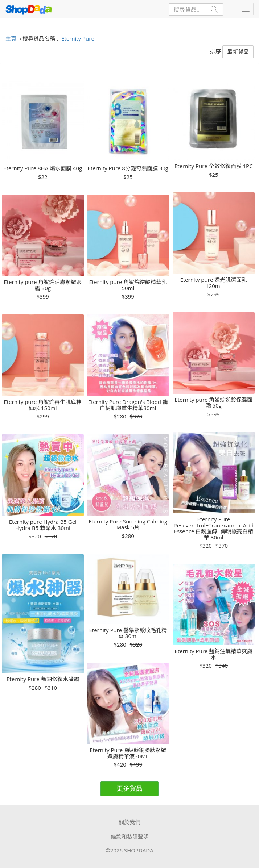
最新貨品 (238, 51)
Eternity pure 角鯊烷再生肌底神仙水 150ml (43, 405)
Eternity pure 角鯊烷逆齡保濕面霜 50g (213, 403)
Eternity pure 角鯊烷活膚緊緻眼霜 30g (43, 285)
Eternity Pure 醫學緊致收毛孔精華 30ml (128, 633)
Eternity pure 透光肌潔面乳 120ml (213, 283)
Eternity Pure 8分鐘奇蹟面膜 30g (128, 168)
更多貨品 (129, 788)
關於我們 (129, 822)
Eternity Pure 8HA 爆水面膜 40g (43, 168)
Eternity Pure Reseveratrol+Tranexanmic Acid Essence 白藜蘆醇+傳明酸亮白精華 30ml (213, 528)
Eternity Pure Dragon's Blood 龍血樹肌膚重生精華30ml (128, 405)
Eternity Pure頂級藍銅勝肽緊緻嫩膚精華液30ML (128, 753)
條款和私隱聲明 (130, 836)
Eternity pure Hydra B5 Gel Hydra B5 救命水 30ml (43, 525)
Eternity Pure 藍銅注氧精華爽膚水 (213, 654)
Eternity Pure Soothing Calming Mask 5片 (128, 524)
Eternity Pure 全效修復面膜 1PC (214, 166)
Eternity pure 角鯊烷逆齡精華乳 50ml (128, 285)
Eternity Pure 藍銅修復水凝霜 (43, 679)
